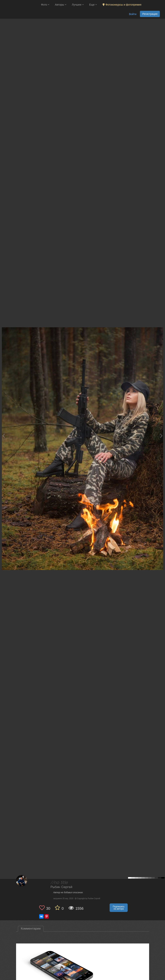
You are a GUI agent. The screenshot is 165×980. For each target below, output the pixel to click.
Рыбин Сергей (62, 887)
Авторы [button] (61, 5)
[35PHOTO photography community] (20, 5)
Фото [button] (45, 5)
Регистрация (150, 14)
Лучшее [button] (78, 5)
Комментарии (31, 929)
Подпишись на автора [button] (119, 908)
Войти (133, 14)
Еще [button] (93, 5)
